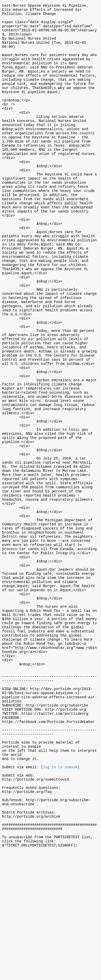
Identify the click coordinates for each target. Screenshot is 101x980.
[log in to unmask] (60, 881)
